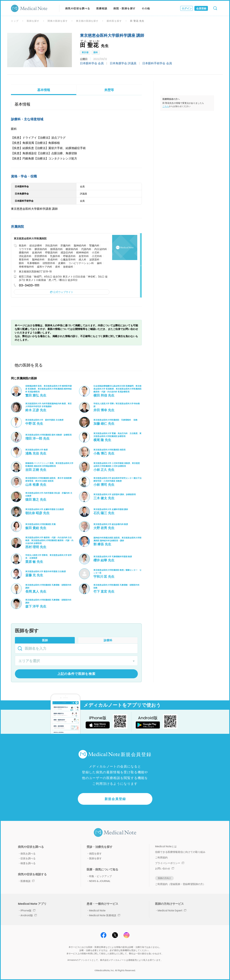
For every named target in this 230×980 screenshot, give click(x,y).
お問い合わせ (165, 868)
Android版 (29, 915)
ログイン (187, 8)
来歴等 (109, 90)
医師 (45, 640)
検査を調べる (28, 863)
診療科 (108, 640)
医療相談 (102, 8)
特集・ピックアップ (100, 876)
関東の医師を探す (58, 21)
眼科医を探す (114, 21)
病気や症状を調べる (78, 8)
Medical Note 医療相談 (105, 915)
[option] (40, 50)
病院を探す (95, 854)
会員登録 (201, 8)
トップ (15, 21)
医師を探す (33, 21)
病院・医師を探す (124, 8)
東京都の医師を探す (87, 21)
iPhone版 (28, 911)
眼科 (96, 52)
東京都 (85, 52)
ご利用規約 (161, 858)
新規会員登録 (115, 799)
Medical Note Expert (172, 911)
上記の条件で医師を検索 (76, 674)
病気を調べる (28, 854)
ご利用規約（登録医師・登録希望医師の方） (180, 884)
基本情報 (44, 90)
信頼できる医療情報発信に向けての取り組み (180, 852)
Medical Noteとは (166, 846)
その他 (146, 8)
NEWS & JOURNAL (100, 881)
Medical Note (97, 911)
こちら (166, 106)
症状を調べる (28, 858)
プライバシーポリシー (170, 863)
